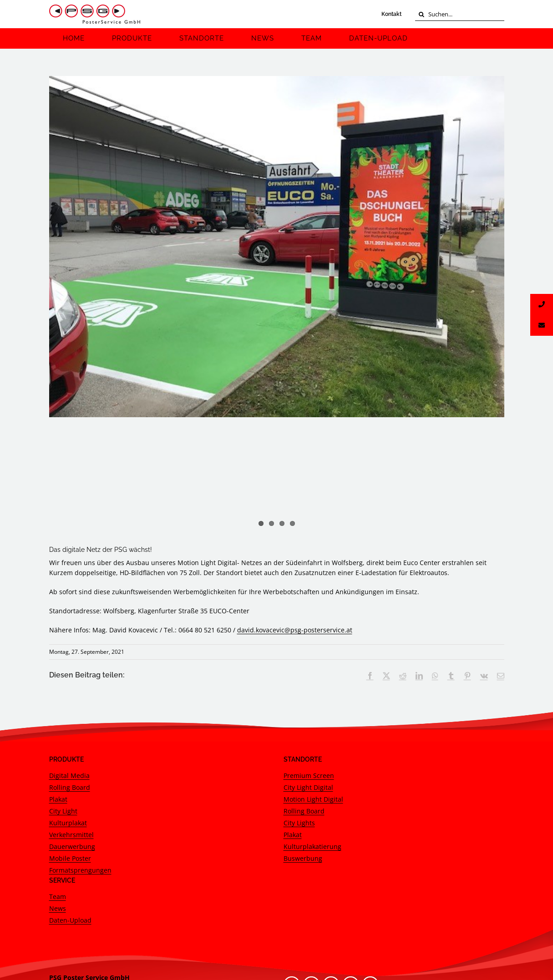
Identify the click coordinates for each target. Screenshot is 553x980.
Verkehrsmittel (71, 721)
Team (58, 783)
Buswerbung (303, 745)
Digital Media (69, 662)
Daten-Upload (70, 806)
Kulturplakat (68, 709)
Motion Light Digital (313, 685)
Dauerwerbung (72, 733)
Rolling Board (70, 674)
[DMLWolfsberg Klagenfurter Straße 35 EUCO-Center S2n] (277, 247)
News (58, 795)
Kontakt (391, 14)
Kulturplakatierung (312, 733)
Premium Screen (309, 662)
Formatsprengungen (80, 756)
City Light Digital (308, 674)
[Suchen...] (460, 14)
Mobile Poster (70, 745)
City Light (63, 697)
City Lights (299, 709)
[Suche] (422, 14)
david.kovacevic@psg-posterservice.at (295, 516)
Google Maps (69, 904)
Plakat (58, 685)
